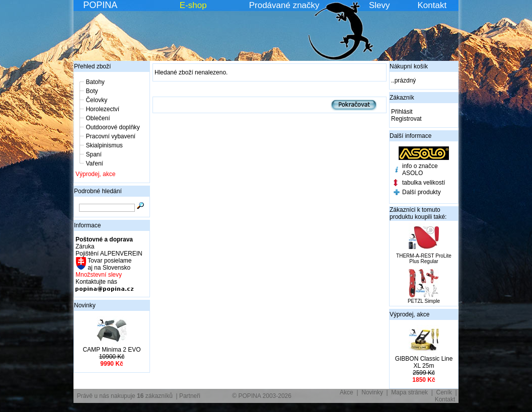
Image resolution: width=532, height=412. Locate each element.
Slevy (379, 5)
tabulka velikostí (424, 183)
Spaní (93, 154)
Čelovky (96, 100)
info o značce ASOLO (420, 170)
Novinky (85, 305)
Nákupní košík (409, 66)
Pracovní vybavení (110, 136)
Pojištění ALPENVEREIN (109, 254)
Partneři (190, 396)
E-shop (193, 5)
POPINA (100, 5)
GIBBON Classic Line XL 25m (424, 362)
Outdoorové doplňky (112, 127)
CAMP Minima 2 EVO (111, 350)
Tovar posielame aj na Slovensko (109, 264)
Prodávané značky (284, 5)
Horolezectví (102, 109)
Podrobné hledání (98, 191)
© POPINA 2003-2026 (262, 396)
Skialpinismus (104, 145)
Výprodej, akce (95, 174)
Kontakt (432, 5)
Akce (347, 392)
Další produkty (422, 192)
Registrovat (406, 119)
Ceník (444, 392)
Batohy (95, 82)
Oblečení (98, 118)
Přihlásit (402, 112)
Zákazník (402, 98)
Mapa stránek (409, 392)
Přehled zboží (92, 66)
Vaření (94, 163)
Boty (92, 91)
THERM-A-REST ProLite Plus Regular (424, 259)
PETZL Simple (424, 301)
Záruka (85, 246)
